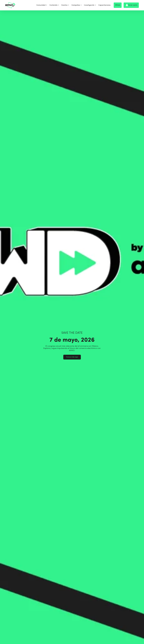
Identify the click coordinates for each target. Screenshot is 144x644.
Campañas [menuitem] (77, 5)
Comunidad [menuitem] (42, 5)
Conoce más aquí (72, 357)
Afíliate (118, 5)
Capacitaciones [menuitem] (104, 5)
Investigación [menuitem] (90, 5)
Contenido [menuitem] (54, 5)
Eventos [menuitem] (65, 5)
